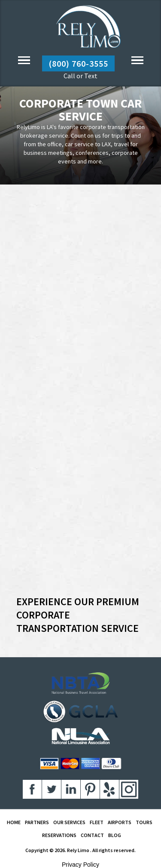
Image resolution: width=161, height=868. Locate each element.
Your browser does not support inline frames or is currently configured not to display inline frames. (81, 393)
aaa (32, 789)
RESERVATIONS (59, 835)
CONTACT (92, 835)
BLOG (115, 835)
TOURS (144, 822)
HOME (14, 822)
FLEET (97, 822)
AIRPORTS (120, 822)
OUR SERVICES (69, 822)
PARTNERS (37, 822)
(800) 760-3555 (78, 63)
